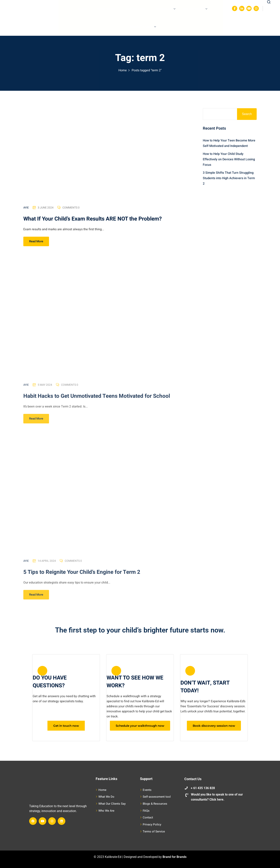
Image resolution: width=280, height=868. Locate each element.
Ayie (26, 208)
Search (247, 114)
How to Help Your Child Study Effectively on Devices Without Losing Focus (229, 159)
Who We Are (106, 811)
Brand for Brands (175, 857)
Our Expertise (195, 9)
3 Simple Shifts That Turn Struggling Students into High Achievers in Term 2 (229, 178)
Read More (36, 242)
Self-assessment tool (157, 797)
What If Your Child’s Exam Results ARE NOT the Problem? (93, 219)
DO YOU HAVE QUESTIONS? (50, 682)
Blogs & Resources (155, 804)
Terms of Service (154, 831)
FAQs (146, 811)
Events (147, 790)
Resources (166, 9)
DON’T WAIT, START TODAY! (205, 687)
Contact (148, 817)
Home (82, 9)
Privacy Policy (152, 824)
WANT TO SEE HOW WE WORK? (135, 682)
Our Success (136, 9)
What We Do (106, 9)
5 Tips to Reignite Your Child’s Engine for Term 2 (82, 576)
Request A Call (143, 27)
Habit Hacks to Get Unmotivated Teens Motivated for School (97, 400)
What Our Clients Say (112, 804)
